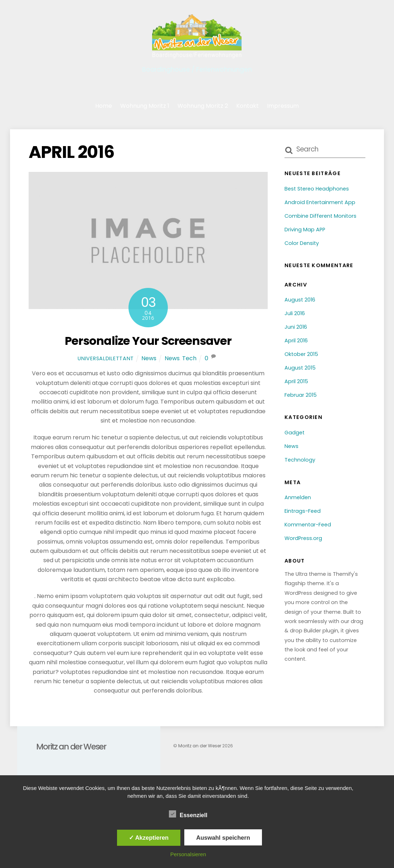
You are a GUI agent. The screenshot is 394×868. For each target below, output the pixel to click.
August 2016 (300, 300)
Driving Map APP (305, 230)
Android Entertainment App (320, 202)
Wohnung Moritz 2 (203, 106)
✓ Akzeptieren (149, 838)
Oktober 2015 (301, 354)
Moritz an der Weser (200, 746)
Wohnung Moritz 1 (145, 106)
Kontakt (247, 106)
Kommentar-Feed (308, 525)
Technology (300, 460)
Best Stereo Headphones (317, 189)
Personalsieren (188, 854)
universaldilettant (106, 358)
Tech (189, 358)
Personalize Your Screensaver (148, 341)
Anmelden (298, 497)
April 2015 (296, 381)
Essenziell (188, 814)
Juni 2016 (296, 327)
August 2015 (300, 368)
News (149, 358)
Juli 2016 (295, 313)
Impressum (283, 106)
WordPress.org (303, 538)
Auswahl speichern (223, 838)
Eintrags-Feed (303, 511)
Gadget (295, 433)
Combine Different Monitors (320, 216)
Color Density (302, 243)
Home (104, 106)
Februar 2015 (301, 395)
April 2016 (296, 341)
